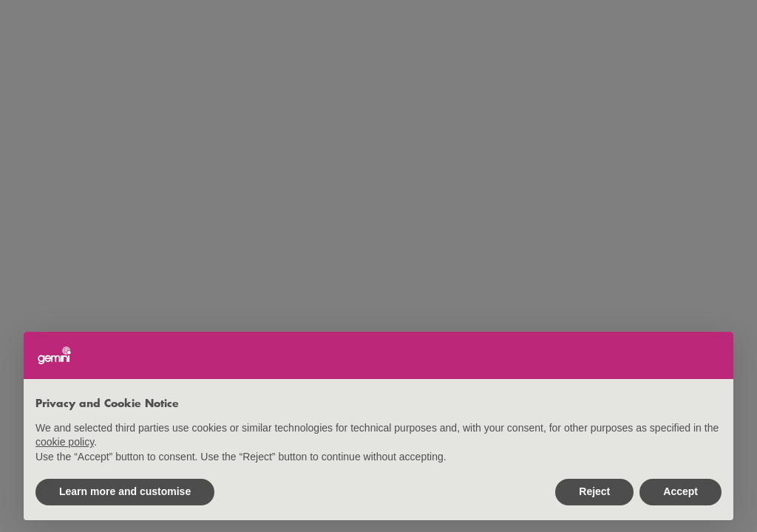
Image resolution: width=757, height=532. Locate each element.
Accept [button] (680, 491)
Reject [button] (594, 491)
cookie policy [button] (65, 442)
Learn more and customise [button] (125, 491)
